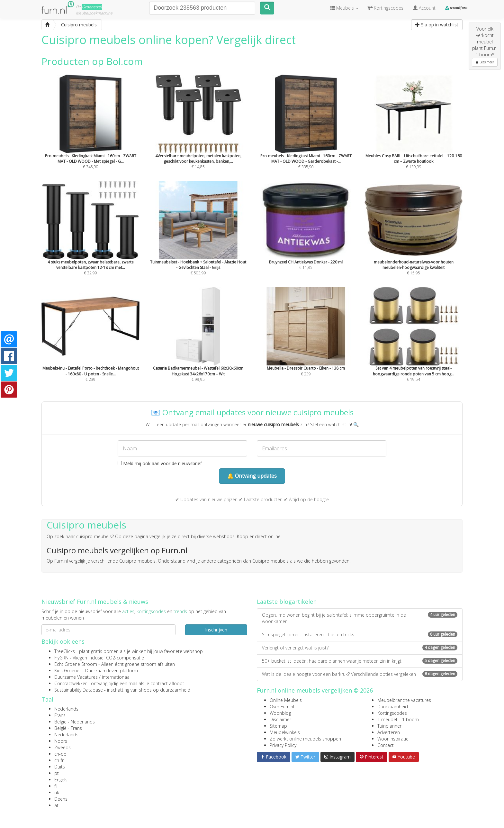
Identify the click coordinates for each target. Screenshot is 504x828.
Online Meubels (286, 700)
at (56, 805)
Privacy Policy (283, 745)
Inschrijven (216, 630)
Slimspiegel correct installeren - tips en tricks (360, 635)
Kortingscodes (392, 713)
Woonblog (280, 713)
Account (424, 8)
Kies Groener (68, 671)
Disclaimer (280, 719)
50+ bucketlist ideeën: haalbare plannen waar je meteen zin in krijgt (360, 661)
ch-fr (59, 760)
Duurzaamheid (393, 707)
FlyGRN (61, 658)
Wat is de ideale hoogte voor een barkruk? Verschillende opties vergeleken (360, 674)
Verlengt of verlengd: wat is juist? (360, 648)
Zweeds (63, 747)
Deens (61, 799)
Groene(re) (92, 7)
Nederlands (66, 709)
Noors (61, 741)
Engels (61, 780)
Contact (386, 745)
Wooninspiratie (393, 739)
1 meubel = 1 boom (398, 719)
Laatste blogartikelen (287, 602)
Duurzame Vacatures (76, 677)
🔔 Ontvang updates (252, 476)
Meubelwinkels (285, 732)
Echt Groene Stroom (76, 664)
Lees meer (485, 62)
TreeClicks (65, 651)
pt (57, 773)
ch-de (60, 754)
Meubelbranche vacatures (404, 700)
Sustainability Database (79, 690)
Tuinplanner (389, 726)
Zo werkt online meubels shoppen (305, 739)
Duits (60, 767)
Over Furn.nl (282, 707)
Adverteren (389, 732)
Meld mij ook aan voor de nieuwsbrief (160, 463)
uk (57, 792)
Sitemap (278, 726)
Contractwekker (71, 683)
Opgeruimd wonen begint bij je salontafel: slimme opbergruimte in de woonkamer (360, 618)
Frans (60, 715)
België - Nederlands (75, 722)
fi (55, 786)
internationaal (116, 677)
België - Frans (68, 728)
